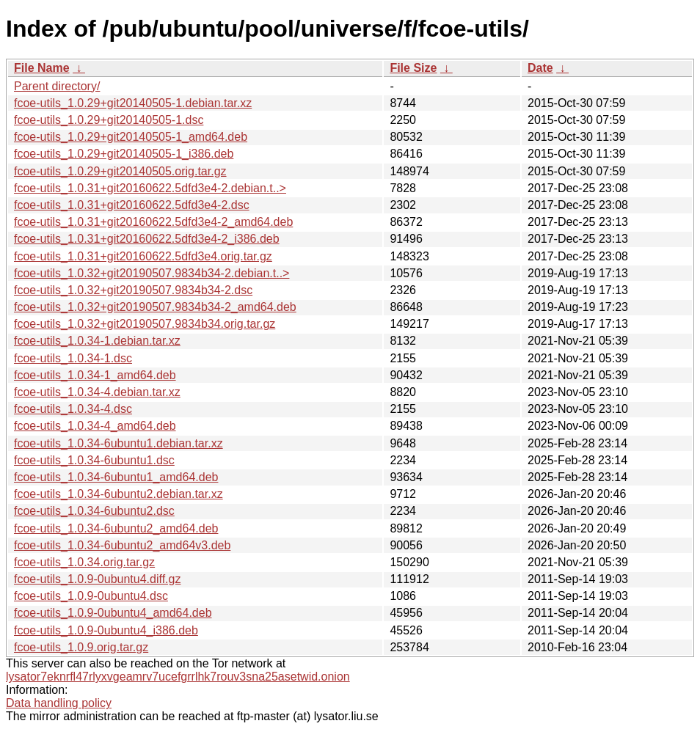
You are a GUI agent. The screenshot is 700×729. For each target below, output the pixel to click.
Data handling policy (59, 703)
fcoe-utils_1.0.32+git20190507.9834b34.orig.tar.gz (145, 324)
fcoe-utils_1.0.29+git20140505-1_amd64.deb (131, 137)
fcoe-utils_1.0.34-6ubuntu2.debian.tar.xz (119, 494)
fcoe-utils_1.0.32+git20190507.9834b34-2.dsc (133, 290)
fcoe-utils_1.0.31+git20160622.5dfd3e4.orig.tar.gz (143, 256)
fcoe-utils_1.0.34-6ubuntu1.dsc (94, 460)
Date (540, 68)
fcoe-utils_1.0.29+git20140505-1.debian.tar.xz (133, 103)
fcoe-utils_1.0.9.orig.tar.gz (81, 647)
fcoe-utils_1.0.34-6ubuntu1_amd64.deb (116, 477)
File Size (413, 68)
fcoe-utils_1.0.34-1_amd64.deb (95, 375)
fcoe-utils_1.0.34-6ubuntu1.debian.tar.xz (119, 443)
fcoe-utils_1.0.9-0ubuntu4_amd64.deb (113, 613)
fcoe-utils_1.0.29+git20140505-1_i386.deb (124, 154)
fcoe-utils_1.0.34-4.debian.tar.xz (97, 392)
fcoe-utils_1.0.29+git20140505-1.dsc (109, 120)
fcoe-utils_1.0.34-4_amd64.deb (95, 426)
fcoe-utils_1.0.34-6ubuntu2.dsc (94, 511)
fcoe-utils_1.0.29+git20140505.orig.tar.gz (120, 171)
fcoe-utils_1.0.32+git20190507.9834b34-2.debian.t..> (152, 273)
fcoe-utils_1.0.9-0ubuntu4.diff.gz (97, 579)
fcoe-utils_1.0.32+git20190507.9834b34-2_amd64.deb (155, 307)
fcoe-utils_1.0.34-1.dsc (73, 358)
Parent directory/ (57, 86)
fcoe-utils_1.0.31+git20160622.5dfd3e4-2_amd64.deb (153, 222)
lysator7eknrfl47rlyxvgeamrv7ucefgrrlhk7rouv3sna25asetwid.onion (178, 677)
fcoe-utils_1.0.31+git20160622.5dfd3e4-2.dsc (132, 205)
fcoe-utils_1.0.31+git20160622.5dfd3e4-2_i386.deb (147, 239)
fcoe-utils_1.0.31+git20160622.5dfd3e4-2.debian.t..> (150, 188)
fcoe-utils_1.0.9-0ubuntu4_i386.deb (106, 630)
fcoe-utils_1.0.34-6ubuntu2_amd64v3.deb (122, 545)
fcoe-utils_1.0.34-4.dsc (73, 409)
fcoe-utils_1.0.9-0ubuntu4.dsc (91, 596)
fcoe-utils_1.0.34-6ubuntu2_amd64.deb (116, 528)
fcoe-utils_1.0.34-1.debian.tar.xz (97, 341)
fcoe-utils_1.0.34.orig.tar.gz (84, 562)
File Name (42, 68)
